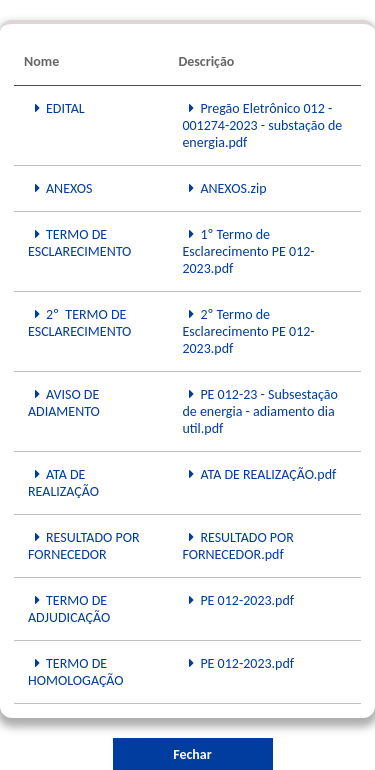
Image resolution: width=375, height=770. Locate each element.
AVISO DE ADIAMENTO (64, 403)
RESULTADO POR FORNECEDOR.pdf (238, 546)
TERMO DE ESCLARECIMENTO (79, 243)
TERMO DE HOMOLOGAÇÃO (76, 672)
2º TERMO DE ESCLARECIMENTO (79, 323)
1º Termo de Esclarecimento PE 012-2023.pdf (248, 251)
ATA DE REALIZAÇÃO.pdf (259, 474)
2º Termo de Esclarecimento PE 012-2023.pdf (248, 331)
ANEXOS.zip (224, 188)
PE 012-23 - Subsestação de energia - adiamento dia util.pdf (260, 411)
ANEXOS (60, 188)
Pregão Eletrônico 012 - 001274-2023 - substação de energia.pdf (262, 125)
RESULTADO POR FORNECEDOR (84, 546)
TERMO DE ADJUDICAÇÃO (69, 609)
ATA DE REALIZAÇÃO (63, 483)
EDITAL (56, 108)
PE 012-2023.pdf (238, 600)
